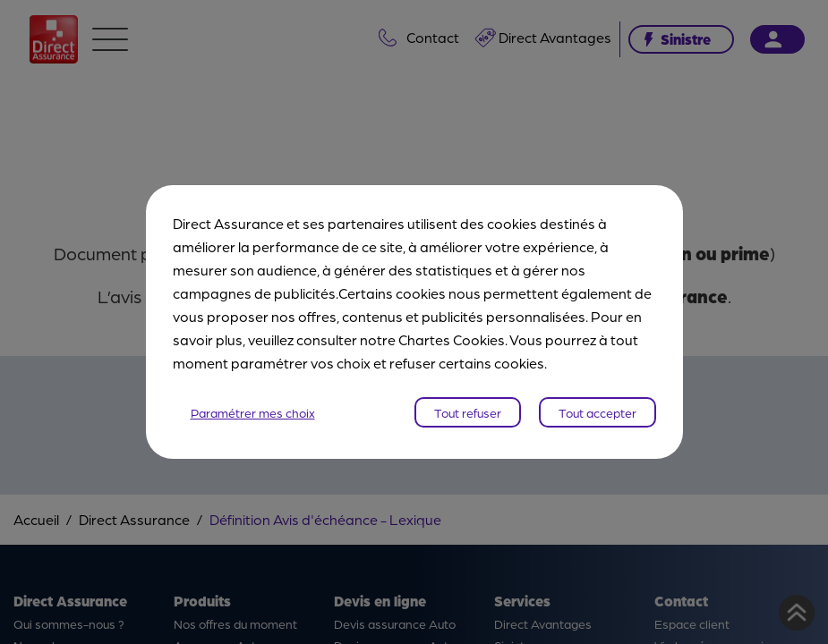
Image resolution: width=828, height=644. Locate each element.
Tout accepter (598, 412)
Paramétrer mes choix (253, 412)
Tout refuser (468, 412)
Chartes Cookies (452, 339)
